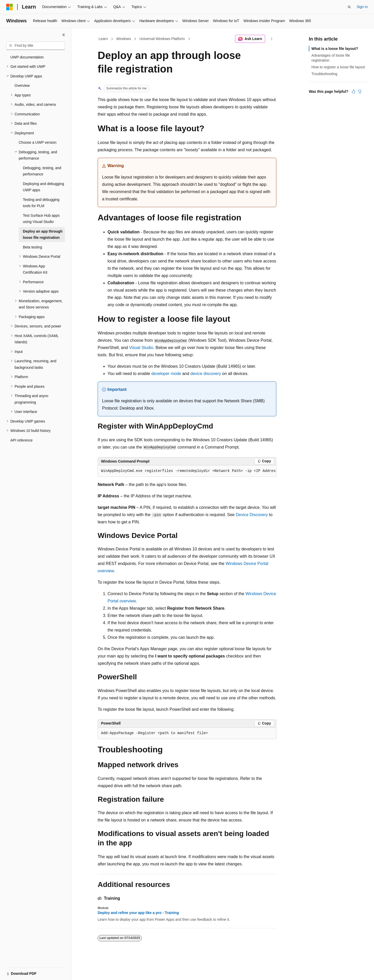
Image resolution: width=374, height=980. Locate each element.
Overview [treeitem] (22, 85)
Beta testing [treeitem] (32, 247)
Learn (103, 39)
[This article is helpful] (353, 91)
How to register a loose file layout (338, 67)
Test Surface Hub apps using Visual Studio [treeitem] (41, 219)
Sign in (362, 7)
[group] (187, 471)
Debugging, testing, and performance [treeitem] (42, 171)
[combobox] (36, 46)
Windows (124, 39)
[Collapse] (64, 35)
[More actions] (272, 39)
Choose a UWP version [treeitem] (38, 142)
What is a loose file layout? (335, 49)
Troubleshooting (324, 74)
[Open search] (349, 7)
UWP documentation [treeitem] (27, 57)
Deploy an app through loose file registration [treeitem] (43, 235)
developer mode (166, 374)
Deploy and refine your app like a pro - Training (138, 913)
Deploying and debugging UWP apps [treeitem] (44, 187)
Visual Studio (141, 348)
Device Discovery (252, 515)
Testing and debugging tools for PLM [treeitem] (41, 203)
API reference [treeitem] (22, 440)
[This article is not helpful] (360, 91)
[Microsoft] (10, 7)
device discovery (206, 374)
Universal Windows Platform (162, 39)
